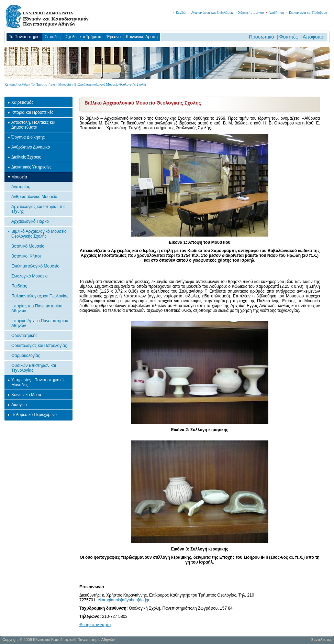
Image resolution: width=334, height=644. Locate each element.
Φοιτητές (289, 37)
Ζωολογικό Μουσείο (30, 276)
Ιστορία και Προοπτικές (32, 112)
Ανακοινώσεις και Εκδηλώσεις (212, 13)
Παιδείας (19, 286)
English (181, 13)
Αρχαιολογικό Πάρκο (30, 221)
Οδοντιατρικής (24, 336)
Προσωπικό (262, 37)
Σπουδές (53, 37)
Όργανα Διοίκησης (28, 137)
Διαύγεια (19, 405)
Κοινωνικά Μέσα (26, 395)
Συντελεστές (321, 640)
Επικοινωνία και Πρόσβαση (308, 13)
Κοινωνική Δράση (142, 37)
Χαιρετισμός (22, 102)
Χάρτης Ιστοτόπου (251, 13)
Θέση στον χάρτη (95, 625)
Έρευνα (114, 37)
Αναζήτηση (276, 13)
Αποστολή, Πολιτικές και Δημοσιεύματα (33, 125)
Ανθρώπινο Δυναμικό (31, 147)
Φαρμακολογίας (26, 356)
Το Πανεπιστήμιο (24, 37)
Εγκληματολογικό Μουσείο (35, 266)
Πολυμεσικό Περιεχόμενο (34, 415)
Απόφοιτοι (314, 37)
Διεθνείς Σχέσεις (26, 157)
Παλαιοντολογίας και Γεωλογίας (40, 296)
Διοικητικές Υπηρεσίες (31, 167)
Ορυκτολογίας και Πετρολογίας (39, 346)
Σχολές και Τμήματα (83, 37)
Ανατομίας (21, 187)
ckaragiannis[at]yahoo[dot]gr (124, 600)
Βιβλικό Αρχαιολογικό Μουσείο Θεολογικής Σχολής (39, 234)
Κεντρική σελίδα (16, 84)
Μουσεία (65, 84)
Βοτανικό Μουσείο (28, 246)
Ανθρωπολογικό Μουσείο (34, 197)
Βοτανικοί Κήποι (26, 256)
